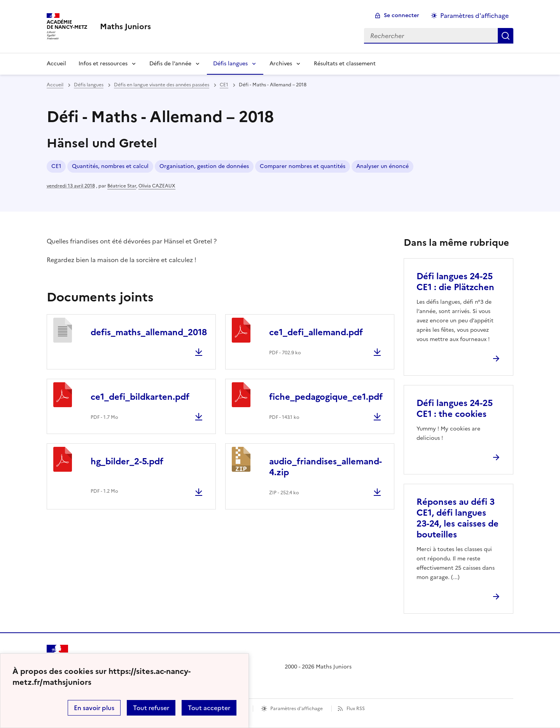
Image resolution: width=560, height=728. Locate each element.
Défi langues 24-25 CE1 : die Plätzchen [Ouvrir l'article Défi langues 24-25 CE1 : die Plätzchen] (455, 282)
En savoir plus (94, 708)
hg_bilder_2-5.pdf (127, 461)
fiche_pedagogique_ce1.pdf (326, 397)
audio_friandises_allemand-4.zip (325, 467)
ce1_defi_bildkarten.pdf (140, 397)
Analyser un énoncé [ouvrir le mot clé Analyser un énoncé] (382, 166)
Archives (281, 64)
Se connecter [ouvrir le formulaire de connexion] (402, 15)
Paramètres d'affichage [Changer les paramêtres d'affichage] (474, 16)
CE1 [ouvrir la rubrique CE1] (224, 85)
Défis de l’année (170, 64)
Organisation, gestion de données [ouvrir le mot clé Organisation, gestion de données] (204, 166)
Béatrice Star (122, 186)
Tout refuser (151, 708)
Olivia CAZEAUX (157, 186)
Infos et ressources (103, 64)
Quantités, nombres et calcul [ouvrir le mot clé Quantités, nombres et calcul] (110, 166)
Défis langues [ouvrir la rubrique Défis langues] (89, 85)
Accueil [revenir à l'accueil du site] (55, 85)
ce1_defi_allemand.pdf (316, 332)
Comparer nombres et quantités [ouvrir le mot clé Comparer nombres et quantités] (303, 166)
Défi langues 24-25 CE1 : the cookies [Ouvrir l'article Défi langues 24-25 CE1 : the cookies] (455, 409)
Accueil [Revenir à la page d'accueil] (56, 64)
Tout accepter (209, 708)
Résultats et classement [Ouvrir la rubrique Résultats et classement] (345, 64)
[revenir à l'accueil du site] (125, 26)
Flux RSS (356, 709)
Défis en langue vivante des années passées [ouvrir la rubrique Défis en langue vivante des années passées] (162, 85)
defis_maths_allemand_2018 (149, 332)
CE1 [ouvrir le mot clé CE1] (56, 166)
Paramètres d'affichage (297, 709)
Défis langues (230, 64)
